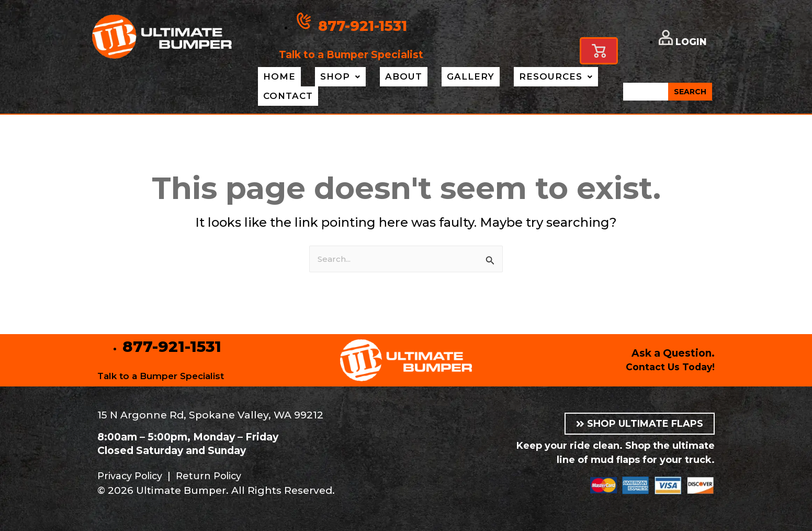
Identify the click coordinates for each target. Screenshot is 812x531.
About (381, 77)
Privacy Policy (133, 476)
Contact (284, 97)
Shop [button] (326, 77)
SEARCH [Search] (690, 93)
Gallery (439, 77)
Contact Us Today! (667, 366)
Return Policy (218, 476)
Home (275, 77)
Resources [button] (516, 77)
